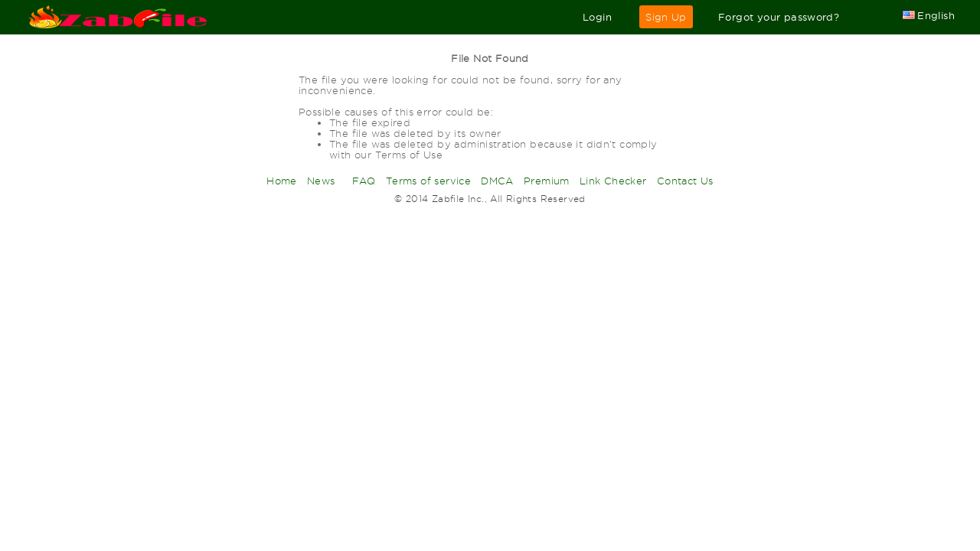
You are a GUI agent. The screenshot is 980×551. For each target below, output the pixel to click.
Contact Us (685, 181)
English (929, 15)
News (321, 181)
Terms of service (428, 181)
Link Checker (613, 181)
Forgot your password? (779, 17)
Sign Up (666, 17)
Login (597, 17)
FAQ (364, 181)
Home (282, 181)
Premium (547, 181)
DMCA (497, 181)
